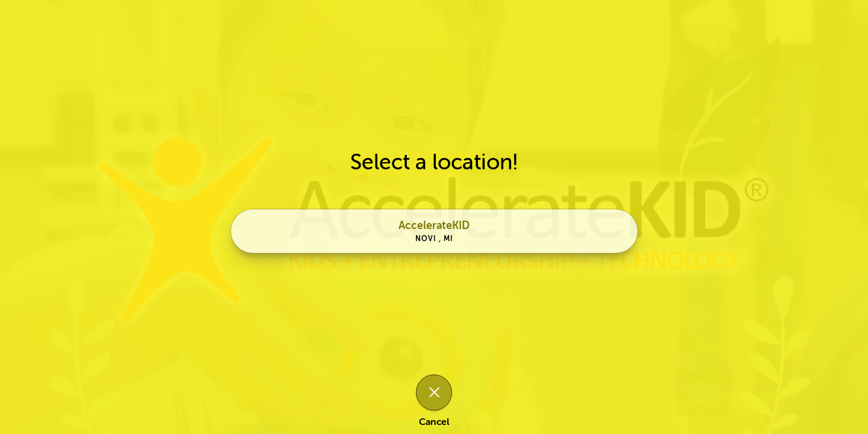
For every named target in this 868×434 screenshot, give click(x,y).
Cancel (434, 422)
